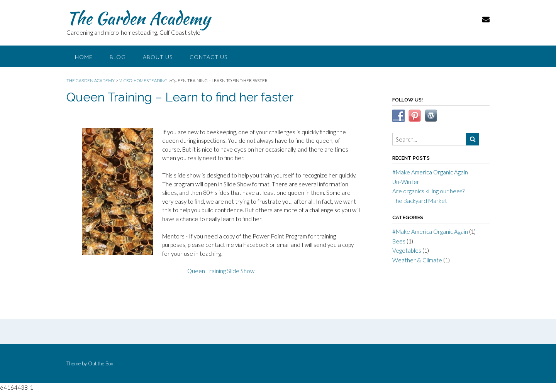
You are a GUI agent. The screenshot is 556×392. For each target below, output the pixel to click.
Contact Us (208, 57)
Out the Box (101, 363)
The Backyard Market (420, 201)
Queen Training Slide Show (221, 271)
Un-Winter (406, 182)
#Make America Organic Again (430, 172)
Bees (399, 241)
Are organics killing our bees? (428, 191)
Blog (118, 57)
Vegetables (407, 250)
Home (84, 57)
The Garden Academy (138, 18)
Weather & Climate (417, 260)
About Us (158, 57)
